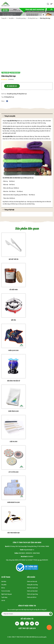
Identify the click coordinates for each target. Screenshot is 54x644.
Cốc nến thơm (13, 290)
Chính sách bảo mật (32, 581)
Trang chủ (4, 18)
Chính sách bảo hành (32, 591)
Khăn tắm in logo (13, 411)
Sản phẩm (11, 18)
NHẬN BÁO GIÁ (13, 86)
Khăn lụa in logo (13, 350)
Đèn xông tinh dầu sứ (14, 381)
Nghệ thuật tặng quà (7, 594)
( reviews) (11, 79)
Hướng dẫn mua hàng (32, 585)
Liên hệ (3, 600)
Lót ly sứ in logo (13, 472)
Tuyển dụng (4, 597)
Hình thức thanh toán (32, 588)
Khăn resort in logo (14, 502)
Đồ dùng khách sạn (33, 18)
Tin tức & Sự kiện (6, 591)
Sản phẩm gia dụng (21, 18)
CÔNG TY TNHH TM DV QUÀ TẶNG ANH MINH (23, 637)
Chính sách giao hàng (32, 594)
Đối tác (3, 588)
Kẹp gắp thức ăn (14, 259)
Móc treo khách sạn (13, 533)
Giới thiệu (4, 581)
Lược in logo (13, 442)
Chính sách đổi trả (32, 597)
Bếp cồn (13, 320)
